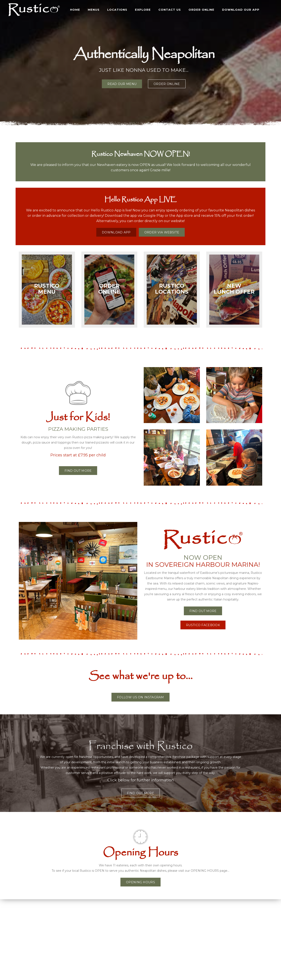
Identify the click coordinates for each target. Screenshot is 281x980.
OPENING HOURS (140, 882)
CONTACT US (170, 10)
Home (75, 10)
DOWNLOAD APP (116, 232)
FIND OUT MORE (203, 611)
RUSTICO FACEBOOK (203, 625)
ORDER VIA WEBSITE (162, 232)
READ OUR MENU (122, 84)
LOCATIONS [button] (117, 10)
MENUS (94, 10)
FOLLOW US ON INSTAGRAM (140, 697)
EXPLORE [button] (143, 10)
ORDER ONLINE (201, 10)
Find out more (78, 471)
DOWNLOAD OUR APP (241, 10)
